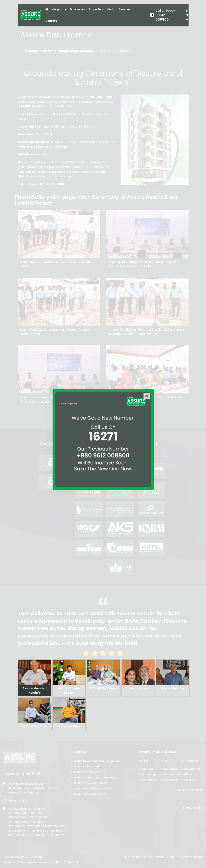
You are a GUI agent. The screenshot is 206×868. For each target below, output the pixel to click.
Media (111, 9)
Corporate (59, 9)
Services (125, 9)
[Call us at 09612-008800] (165, 15)
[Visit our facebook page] (187, 11)
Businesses (78, 9)
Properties (96, 9)
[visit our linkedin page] (187, 19)
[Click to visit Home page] (47, 9)
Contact (51, 21)
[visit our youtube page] (187, 15)
